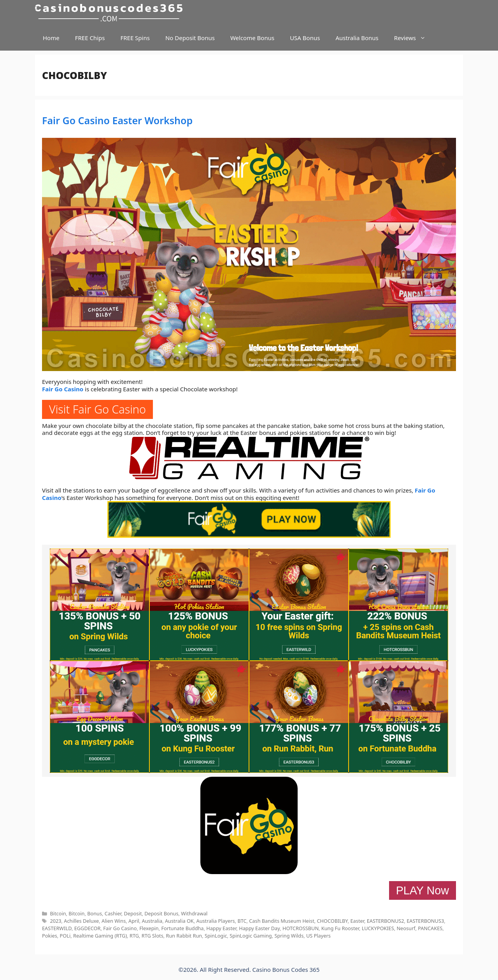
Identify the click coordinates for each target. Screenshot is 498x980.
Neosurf (406, 928)
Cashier (113, 913)
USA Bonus (305, 38)
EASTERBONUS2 (386, 921)
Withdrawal (194, 913)
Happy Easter (221, 928)
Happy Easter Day (259, 928)
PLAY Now (423, 890)
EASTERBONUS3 (425, 921)
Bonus (95, 913)
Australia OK (179, 921)
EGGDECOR (88, 928)
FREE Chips (90, 38)
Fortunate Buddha (182, 928)
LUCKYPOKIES (378, 928)
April (134, 921)
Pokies (50, 936)
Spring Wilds (289, 936)
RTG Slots (153, 936)
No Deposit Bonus (190, 38)
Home (51, 38)
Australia (152, 921)
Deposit (133, 913)
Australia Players (215, 921)
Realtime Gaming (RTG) (100, 936)
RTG (134, 936)
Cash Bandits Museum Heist (281, 921)
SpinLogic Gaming (251, 936)
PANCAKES (430, 928)
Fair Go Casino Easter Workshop (117, 120)
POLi (65, 936)
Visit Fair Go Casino (97, 409)
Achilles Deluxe (81, 921)
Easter (357, 921)
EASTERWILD (57, 928)
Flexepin (149, 928)
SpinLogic (216, 936)
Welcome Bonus (252, 38)
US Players (318, 936)
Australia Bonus (357, 38)
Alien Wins (114, 921)
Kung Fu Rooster (340, 928)
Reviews (414, 38)
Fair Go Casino (63, 389)
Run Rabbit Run (184, 936)
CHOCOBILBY (332, 921)
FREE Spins (135, 38)
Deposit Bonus (161, 913)
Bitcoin (58, 913)
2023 (55, 921)
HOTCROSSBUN (301, 928)
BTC (242, 921)
